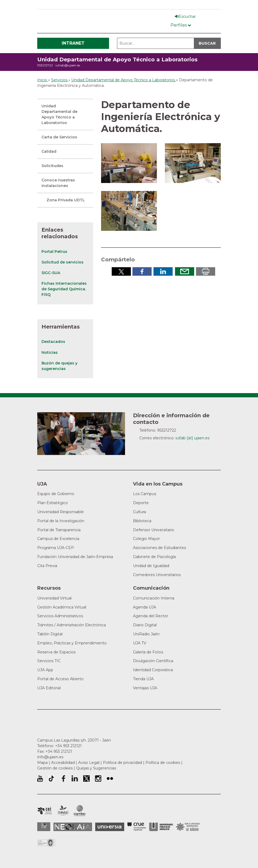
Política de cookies (163, 763)
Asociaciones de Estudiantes (159, 548)
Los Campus (145, 494)
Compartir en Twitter (121, 271)
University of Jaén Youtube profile (40, 778)
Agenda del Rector (151, 616)
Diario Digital (145, 625)
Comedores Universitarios (157, 575)
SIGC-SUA (51, 273)
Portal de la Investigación (61, 521)
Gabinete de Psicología (154, 557)
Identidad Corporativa (153, 670)
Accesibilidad (63, 763)
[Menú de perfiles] (181, 24)
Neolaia (73, 827)
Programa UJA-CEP (56, 548)
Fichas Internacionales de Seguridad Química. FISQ (64, 289)
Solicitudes (52, 166)
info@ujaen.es (50, 757)
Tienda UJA (143, 679)
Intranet (73, 43)
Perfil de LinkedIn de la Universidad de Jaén (75, 778)
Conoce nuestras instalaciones (58, 183)
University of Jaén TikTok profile (51, 778)
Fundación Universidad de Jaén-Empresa (75, 557)
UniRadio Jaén (146, 634)
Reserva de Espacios (56, 652)
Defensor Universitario (154, 530)
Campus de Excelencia (58, 539)
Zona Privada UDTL (66, 200)
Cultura (140, 512)
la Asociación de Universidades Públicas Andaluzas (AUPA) (161, 827)
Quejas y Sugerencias (96, 768)
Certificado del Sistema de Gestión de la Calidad (47, 842)
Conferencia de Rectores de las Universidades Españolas (137, 827)
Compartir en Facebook (142, 271)
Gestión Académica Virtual (62, 607)
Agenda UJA (145, 607)
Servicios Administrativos (60, 616)
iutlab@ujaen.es (68, 65)
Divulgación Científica (153, 661)
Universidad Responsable (61, 512)
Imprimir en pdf (206, 271)
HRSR (44, 827)
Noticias (50, 352)
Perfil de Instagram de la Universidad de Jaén (98, 778)
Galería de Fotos (148, 652)
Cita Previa (47, 566)
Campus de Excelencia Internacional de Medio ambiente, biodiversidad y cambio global (80, 811)
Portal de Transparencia (59, 530)
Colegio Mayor (146, 539)
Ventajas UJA (145, 688)
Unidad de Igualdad (151, 566)
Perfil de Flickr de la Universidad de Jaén (110, 778)
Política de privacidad (122, 763)
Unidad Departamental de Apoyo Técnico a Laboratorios (117, 59)
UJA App (45, 670)
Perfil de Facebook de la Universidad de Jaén (63, 778)
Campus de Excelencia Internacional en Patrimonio (45, 811)
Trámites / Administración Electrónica (72, 625)
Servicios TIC (49, 661)
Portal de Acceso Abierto (60, 679)
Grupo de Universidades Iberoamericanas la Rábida (188, 827)
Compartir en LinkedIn (163, 271)
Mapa (42, 763)
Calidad (49, 151)
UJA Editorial (49, 688)
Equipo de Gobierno (56, 494)
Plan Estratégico (53, 503)
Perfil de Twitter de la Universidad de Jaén (86, 778)
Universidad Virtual (54, 598)
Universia (110, 827)
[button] (129, 163)
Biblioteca (142, 521)
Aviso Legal (89, 763)
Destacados (53, 342)
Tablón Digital (50, 634)
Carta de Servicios (59, 137)
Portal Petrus (54, 252)
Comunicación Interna (154, 598)
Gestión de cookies (55, 768)
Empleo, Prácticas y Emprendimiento (72, 643)
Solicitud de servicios (63, 262)
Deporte (141, 503)
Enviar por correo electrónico (185, 271)
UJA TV (140, 643)
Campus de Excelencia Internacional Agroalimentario (63, 811)
